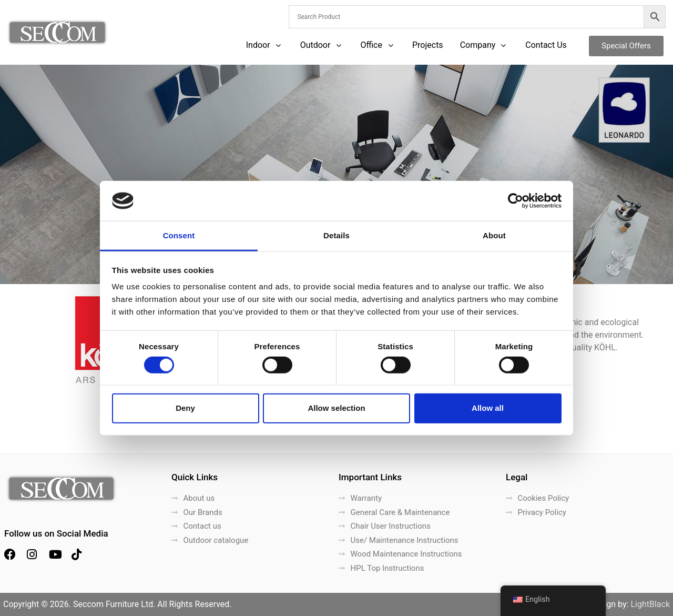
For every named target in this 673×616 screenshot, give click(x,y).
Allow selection (336, 408)
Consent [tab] (179, 235)
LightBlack (650, 604)
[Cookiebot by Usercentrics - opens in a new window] (516, 201)
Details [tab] (336, 235)
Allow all (488, 408)
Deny (185, 408)
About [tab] (494, 235)
